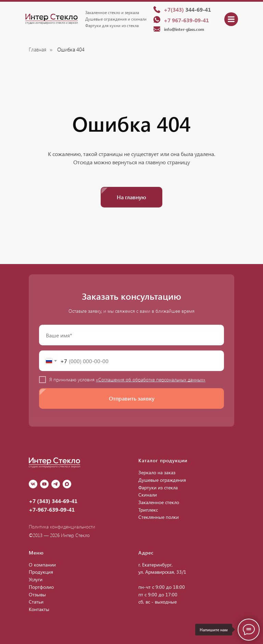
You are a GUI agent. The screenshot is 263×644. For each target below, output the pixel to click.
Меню (36, 553)
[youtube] (44, 484)
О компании (42, 565)
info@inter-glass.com (184, 29)
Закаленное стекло (159, 502)
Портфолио (41, 587)
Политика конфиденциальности (62, 527)
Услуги (36, 579)
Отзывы (37, 594)
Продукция (41, 572)
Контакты (39, 609)
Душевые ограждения (162, 480)
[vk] (33, 484)
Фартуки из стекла (158, 487)
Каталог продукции (163, 460)
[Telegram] (56, 484)
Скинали (148, 495)
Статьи (36, 602)
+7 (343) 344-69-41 (53, 501)
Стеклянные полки (159, 517)
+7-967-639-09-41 (52, 509)
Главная (37, 50)
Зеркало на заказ (157, 472)
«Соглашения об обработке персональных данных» (151, 379)
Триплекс (148, 510)
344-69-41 (187, 9)
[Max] (67, 484)
